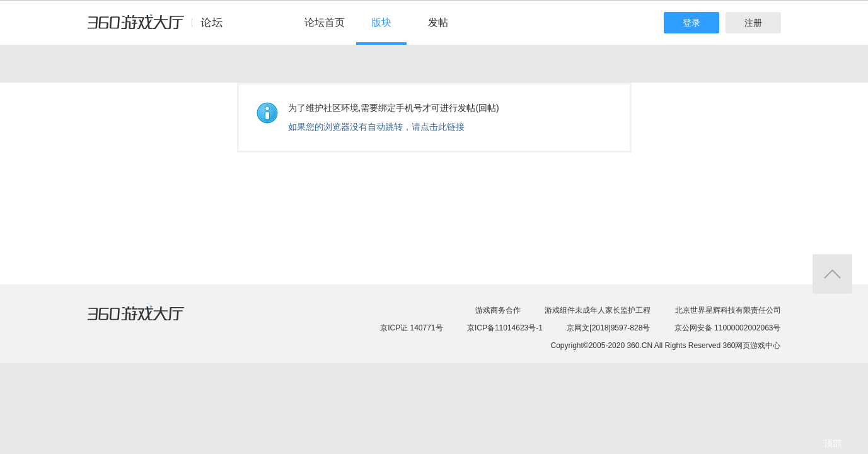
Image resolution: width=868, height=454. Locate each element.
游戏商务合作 (498, 310)
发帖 (438, 22)
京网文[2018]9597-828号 (608, 328)
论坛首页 (325, 22)
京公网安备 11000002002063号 (728, 328)
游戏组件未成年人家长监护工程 (598, 310)
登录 (692, 23)
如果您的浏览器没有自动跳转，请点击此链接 (376, 127)
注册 (753, 23)
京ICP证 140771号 (411, 328)
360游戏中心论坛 (160, 28)
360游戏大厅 (149, 321)
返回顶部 (832, 274)
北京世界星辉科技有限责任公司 (728, 310)
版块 (381, 22)
